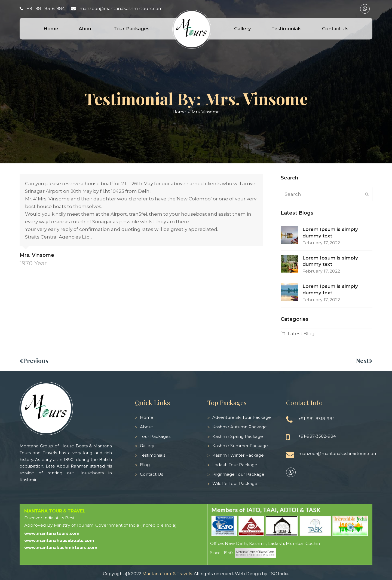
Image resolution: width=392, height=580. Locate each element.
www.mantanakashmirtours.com (61, 547)
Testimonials (153, 455)
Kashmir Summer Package (240, 446)
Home (147, 417)
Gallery (147, 446)
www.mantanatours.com (52, 533)
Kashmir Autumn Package (240, 427)
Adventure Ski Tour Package (242, 417)
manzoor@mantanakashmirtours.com (121, 9)
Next (364, 361)
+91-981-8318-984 (46, 9)
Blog (145, 465)
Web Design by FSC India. (262, 574)
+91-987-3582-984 (317, 436)
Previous (34, 361)
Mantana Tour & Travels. (168, 574)
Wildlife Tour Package (235, 483)
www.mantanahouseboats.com (59, 540)
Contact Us (151, 474)
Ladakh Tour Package (235, 465)
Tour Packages (155, 436)
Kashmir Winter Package (238, 455)
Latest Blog (301, 334)
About (146, 427)
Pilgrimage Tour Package (238, 474)
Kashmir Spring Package (238, 436)
